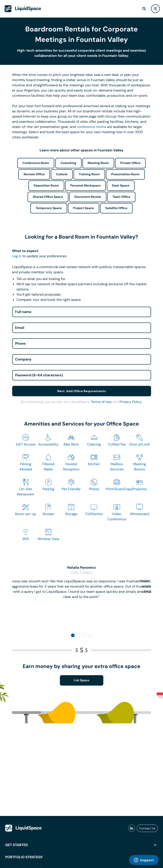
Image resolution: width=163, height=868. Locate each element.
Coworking (68, 163)
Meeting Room (98, 163)
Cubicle (62, 174)
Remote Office (34, 174)
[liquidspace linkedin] (132, 828)
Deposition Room (46, 186)
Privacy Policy (131, 402)
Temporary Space (49, 208)
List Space (81, 680)
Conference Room (36, 163)
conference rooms (91, 127)
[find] (144, 9)
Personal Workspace (86, 186)
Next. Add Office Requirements (82, 391)
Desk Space (121, 186)
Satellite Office (116, 208)
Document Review (88, 197)
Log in (17, 256)
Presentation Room (125, 174)
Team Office (121, 197)
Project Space (84, 208)
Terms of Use (101, 402)
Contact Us (147, 828)
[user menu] (155, 9)
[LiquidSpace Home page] (23, 9)
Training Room (89, 174)
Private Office (130, 163)
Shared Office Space (48, 197)
